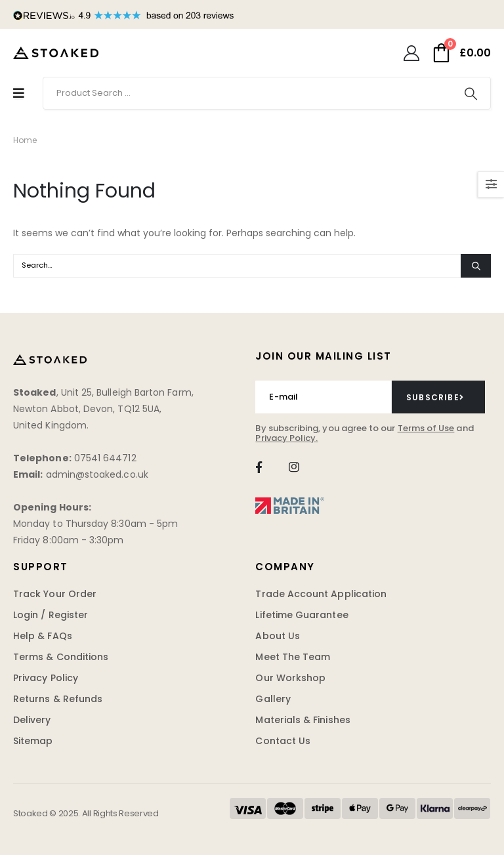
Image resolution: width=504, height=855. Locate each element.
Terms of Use (426, 428)
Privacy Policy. (286, 438)
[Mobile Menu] (19, 93)
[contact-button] (438, 397)
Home (25, 140)
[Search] (471, 93)
